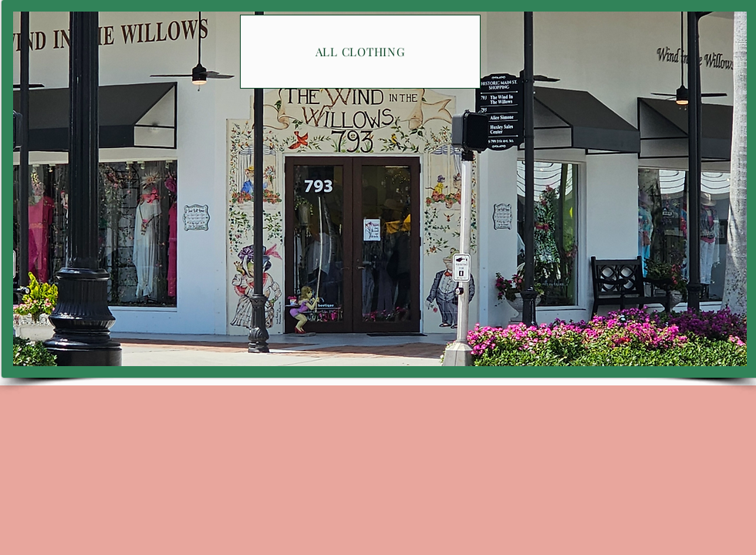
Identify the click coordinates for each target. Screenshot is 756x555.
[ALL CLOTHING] (360, 52)
